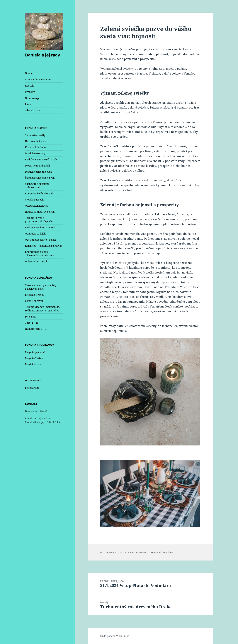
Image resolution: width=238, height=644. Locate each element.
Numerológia (33, 98)
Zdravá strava (33, 110)
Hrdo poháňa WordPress (115, 636)
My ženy (30, 92)
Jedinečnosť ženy (163, 552)
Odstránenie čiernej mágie (41, 240)
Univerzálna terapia (37, 262)
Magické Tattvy (34, 358)
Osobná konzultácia (36, 206)
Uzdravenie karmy (36, 141)
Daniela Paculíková (138, 552)
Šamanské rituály (35, 135)
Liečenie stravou (35, 295)
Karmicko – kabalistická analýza (44, 246)
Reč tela (30, 86)
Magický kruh (33, 364)
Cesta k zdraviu (34, 301)
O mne (29, 73)
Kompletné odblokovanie (40, 194)
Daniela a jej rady (42, 55)
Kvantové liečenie (35, 147)
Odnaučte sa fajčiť (35, 234)
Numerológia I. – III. (37, 329)
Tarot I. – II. (32, 323)
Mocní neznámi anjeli (37, 166)
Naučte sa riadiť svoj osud (40, 212)
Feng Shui (31, 317)
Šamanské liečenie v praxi (40, 178)
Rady (28, 104)
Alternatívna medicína (38, 79)
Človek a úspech (34, 200)
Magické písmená (35, 352)
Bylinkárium (32, 388)
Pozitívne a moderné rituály (41, 160)
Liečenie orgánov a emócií (40, 228)
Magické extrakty (35, 153)
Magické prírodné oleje (39, 172)
